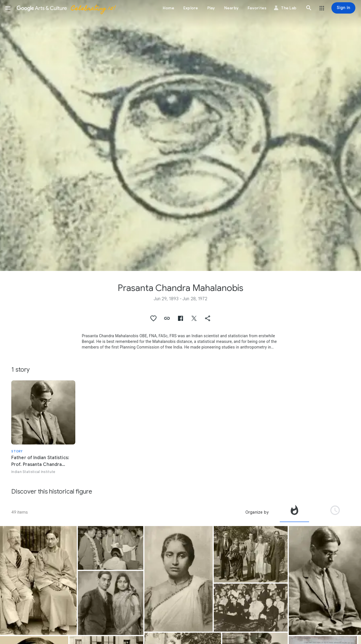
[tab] (294, 512)
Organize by (257, 512)
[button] (8, 8)
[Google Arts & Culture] (66, 8)
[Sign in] (343, 8)
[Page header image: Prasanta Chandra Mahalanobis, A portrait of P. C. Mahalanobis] (180, 135)
